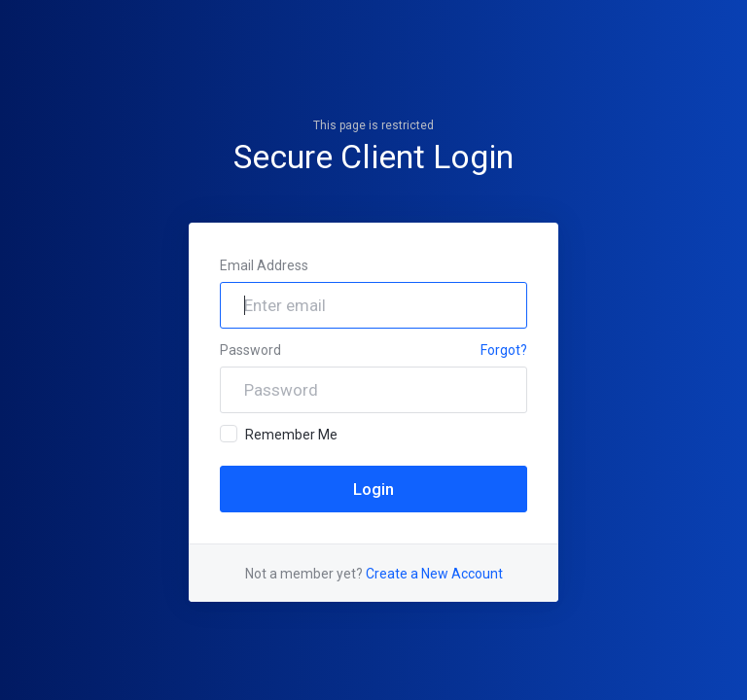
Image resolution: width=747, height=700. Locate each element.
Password (250, 350)
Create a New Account (434, 574)
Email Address (264, 265)
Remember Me (279, 434)
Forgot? (504, 350)
